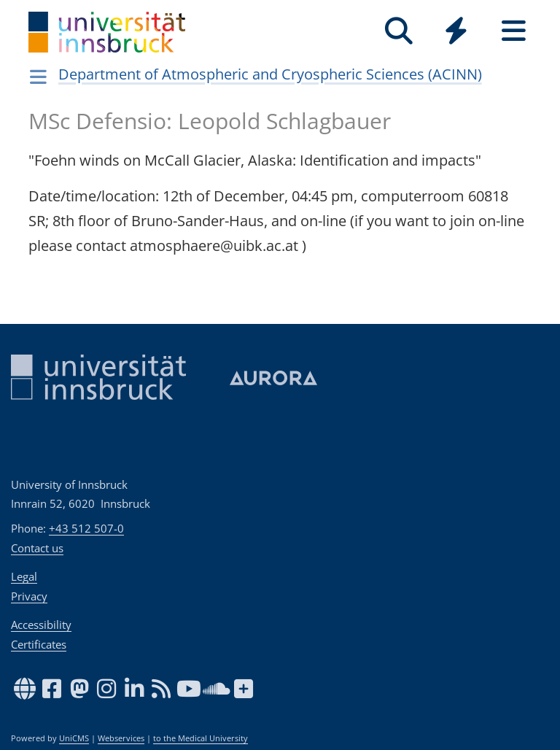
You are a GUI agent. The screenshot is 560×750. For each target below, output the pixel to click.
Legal (24, 576)
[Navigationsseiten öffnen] (38, 77)
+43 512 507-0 (86, 528)
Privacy (29, 596)
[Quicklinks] (456, 31)
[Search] (398, 31)
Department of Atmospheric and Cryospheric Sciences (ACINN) (270, 74)
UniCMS (74, 738)
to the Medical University (201, 738)
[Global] (456, 32)
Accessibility (41, 625)
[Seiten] (514, 31)
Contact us (37, 548)
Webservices (121, 738)
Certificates (39, 644)
